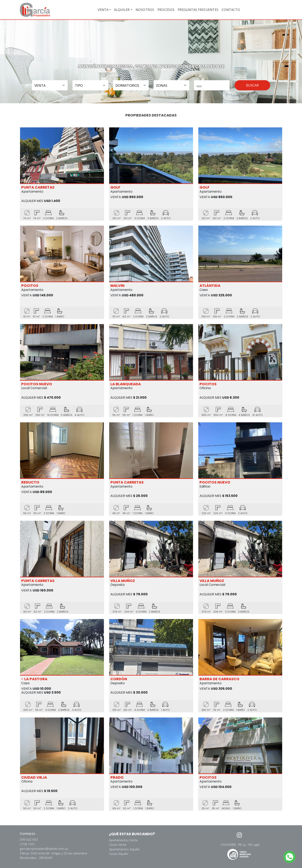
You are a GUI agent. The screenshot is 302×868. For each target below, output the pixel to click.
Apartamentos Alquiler (124, 849)
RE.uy (242, 845)
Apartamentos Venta (123, 840)
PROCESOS (166, 10)
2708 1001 (28, 844)
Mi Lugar (254, 845)
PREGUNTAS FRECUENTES (198, 10)
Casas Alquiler (119, 854)
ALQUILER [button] (122, 10)
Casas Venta (118, 845)
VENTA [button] (103, 10)
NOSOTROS (145, 10)
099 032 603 (29, 839)
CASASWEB (228, 845)
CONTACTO (231, 10)
